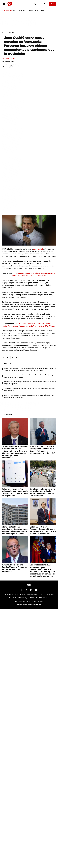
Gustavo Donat (10, 62)
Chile (14, 11)
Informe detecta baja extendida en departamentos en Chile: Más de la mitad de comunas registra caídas (29, 396)
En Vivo (43, 4)
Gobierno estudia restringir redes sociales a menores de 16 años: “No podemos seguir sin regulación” (30, 383)
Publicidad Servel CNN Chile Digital (19, 598)
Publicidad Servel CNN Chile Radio (39, 598)
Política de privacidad (33, 595)
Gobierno (22, 11)
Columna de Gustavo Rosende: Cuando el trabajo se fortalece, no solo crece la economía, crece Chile (43, 530)
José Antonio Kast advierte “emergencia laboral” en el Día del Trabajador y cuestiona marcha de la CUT (29, 376)
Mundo (11, 32)
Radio (53, 4)
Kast (43, 11)
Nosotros (23, 595)
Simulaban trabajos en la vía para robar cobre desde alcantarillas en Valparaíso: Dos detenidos (30, 389)
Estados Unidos (33, 11)
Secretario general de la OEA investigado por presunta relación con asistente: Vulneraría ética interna (33, 274)
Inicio (3, 32)
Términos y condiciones (47, 595)
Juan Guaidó (38, 249)
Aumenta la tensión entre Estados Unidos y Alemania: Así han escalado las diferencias (14, 568)
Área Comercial (9, 595)
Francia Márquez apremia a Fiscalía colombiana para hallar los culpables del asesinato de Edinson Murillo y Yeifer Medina (29, 325)
